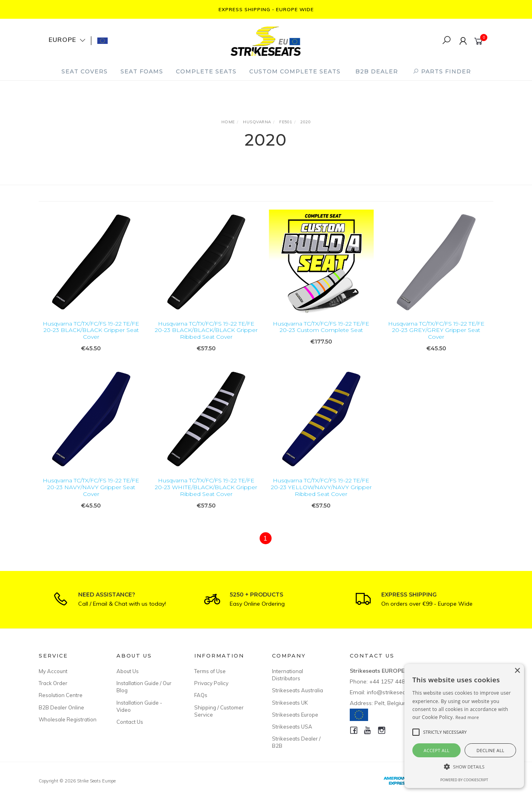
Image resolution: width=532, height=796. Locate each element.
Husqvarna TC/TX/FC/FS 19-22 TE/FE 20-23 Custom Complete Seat (321, 327)
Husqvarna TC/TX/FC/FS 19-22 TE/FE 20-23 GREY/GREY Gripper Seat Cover (436, 330)
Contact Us (130, 722)
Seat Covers (85, 71)
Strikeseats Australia (298, 690)
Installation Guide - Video (139, 706)
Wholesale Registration (68, 719)
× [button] (517, 671)
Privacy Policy (211, 683)
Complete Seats (206, 71)
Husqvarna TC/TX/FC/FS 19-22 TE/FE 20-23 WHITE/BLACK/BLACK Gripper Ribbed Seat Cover (206, 496)
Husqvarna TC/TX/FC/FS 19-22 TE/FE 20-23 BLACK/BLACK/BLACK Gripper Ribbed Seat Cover (206, 330)
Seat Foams (142, 71)
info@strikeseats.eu (393, 692)
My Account (53, 671)
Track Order (53, 683)
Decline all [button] (491, 750)
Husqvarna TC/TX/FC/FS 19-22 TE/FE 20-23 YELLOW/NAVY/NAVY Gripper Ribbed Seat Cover (321, 496)
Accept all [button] (436, 750)
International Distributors (288, 675)
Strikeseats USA (292, 727)
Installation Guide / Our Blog (144, 687)
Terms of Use (210, 671)
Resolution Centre (61, 695)
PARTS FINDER (442, 71)
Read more (467, 717)
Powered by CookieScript (464, 780)
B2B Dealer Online (61, 707)
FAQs (201, 695)
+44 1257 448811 (392, 681)
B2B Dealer (377, 71)
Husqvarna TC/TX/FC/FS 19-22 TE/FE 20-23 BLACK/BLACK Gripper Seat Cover (91, 330)
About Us (128, 671)
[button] (464, 767)
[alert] (464, 726)
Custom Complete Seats (295, 71)
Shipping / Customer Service (219, 711)
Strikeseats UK (290, 703)
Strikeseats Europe (295, 715)
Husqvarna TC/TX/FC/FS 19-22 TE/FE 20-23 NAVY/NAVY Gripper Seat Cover (91, 496)
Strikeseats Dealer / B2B (296, 742)
